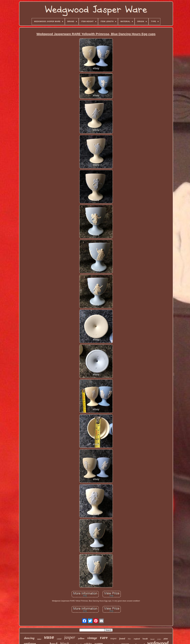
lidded (39, 639)
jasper (70, 637)
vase (49, 637)
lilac (129, 639)
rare (104, 637)
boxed (152, 639)
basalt (145, 639)
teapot (114, 638)
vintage (92, 638)
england (137, 639)
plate (166, 639)
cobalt (59, 639)
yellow (81, 638)
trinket (159, 639)
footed (122, 639)
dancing (29, 638)
